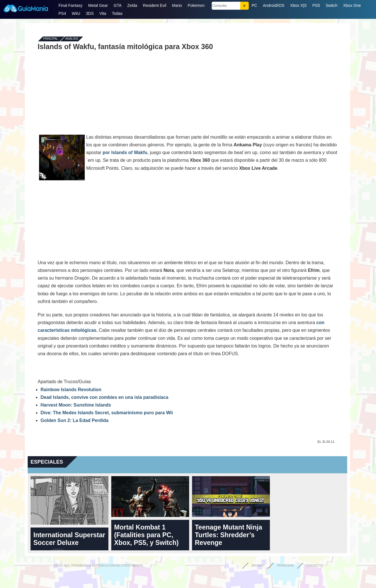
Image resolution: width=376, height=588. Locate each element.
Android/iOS (273, 5)
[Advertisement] (187, 92)
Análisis (72, 39)
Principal (50, 39)
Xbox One (352, 5)
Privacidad (286, 566)
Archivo (258, 566)
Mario (177, 5)
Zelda (132, 5)
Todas (117, 13)
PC (254, 5)
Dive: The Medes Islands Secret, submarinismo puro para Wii (107, 413)
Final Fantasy (70, 5)
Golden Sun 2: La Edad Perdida (74, 420)
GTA (118, 5)
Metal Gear (98, 5)
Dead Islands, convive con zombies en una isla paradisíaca (104, 397)
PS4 (62, 13)
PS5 (316, 5)
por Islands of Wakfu (125, 152)
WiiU (76, 13)
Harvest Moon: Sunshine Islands (76, 405)
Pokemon (196, 5)
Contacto (314, 566)
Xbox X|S (298, 5)
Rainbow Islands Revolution (71, 390)
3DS (90, 13)
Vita (103, 13)
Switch (331, 5)
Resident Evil (155, 5)
